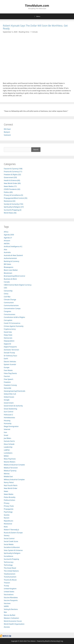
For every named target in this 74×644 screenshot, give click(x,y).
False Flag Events (10, 373)
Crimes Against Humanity (14, 326)
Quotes (7, 515)
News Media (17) (10, 186)
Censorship (8, 291)
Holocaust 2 (8, 415)
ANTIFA (7, 244)
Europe (7, 367)
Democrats (8, 338)
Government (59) (10, 177)
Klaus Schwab (9, 444)
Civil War (7, 297)
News (6, 491)
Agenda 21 (8, 238)
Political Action (9, 500)
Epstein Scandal (10, 364)
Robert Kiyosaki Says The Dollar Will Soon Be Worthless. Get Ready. (35, 27)
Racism (7, 518)
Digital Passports (10, 347)
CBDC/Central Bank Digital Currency (18, 285)
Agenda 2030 (9, 235)
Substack (7, 135)
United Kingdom (10, 589)
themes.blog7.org (57, 641)
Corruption (8, 320)
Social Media (9, 544)
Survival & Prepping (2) (13, 210)
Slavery (7, 535)
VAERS (6, 606)
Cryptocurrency (10, 329)
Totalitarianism (10, 574)
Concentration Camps (12, 308)
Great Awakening (10, 409)
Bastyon (7, 132)
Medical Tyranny (10, 471)
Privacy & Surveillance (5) (13, 195)
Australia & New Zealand (13, 255)
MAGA (6, 456)
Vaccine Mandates (11, 597)
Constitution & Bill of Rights (14, 317)
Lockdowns (8, 453)
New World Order (11, 488)
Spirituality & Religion (12, 553)
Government (9, 403)
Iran (5, 432)
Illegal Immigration (11, 426)
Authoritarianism (10, 258)
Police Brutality (10, 497)
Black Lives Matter (11, 270)
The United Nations (11, 571)
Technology (8, 565)
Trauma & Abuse (10, 580)
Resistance (8, 524)
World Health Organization (14, 624)
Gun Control (9, 412)
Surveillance (8, 556)
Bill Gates (7, 264)
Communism (9, 303)
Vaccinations (9, 594)
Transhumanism (10, 577)
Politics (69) (8, 192)
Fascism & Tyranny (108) (13, 169)
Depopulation (9, 341)
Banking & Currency (12, 261)
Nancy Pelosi (9, 482)
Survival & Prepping (11, 559)
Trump (6, 586)
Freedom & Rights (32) (12, 174)
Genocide (7, 388)
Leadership (8, 447)
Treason (7, 583)
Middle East (8, 476)
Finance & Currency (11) (13, 171)
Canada (7, 282)
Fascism (7, 376)
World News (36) (10, 213)
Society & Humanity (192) (13, 204)
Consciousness (10, 314)
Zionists (7, 627)
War (5, 612)
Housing (7, 420)
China (6, 294)
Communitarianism (11, 305)
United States (9, 592)
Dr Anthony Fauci (10, 356)
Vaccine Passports (11, 600)
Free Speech (9, 379)
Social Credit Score (11, 541)
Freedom (7, 382)
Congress (7, 311)
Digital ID (7, 344)
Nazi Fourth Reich (11, 485)
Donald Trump (9, 353)
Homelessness (9, 417)
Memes (7, 474)
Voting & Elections (11, 609)
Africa (6, 232)
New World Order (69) (12, 183)
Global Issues (9, 397)
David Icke (8, 332)
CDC (5, 288)
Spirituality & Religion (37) (14, 207)
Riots (6, 527)
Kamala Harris (9, 441)
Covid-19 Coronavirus (12, 323)
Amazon (7, 241)
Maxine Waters (10, 462)
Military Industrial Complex (14, 479)
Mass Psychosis (10, 459)
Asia (5, 249)
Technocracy (9, 562)
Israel (6, 435)
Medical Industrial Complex (14, 465)
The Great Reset (10, 568)
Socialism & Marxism (12, 547)
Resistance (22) (10, 201)
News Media (9, 494)
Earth (6, 359)
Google (7, 400)
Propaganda (9, 509)
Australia (7, 252)
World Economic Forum (13, 621)
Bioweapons (9, 267)
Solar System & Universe (13, 550)
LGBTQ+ (7, 450)
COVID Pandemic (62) (12, 189)
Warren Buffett (10, 615)
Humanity (8, 423)
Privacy (7, 503)
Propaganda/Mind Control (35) (16, 198)
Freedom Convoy (10, 385)
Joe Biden (7, 438)
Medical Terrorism (11, 468)
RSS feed (7, 129)
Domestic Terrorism (11, 350)
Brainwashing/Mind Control (14, 276)
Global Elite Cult (10, 394)
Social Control (9, 538)
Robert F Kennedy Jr (11, 530)
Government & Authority (13, 406)
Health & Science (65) (12, 180)
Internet (7, 429)
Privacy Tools (9, 506)
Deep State (8, 335)
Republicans (9, 521)
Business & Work (10, 279)
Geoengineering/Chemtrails (15, 391)
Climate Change (10, 300)
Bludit (47, 641)
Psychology (8, 512)
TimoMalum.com (37, 6)
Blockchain (8, 273)
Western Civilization (11, 618)
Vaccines (7, 603)
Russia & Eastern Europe (13, 533)
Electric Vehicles (10, 362)
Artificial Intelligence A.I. (13, 246)
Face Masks (8, 370)
